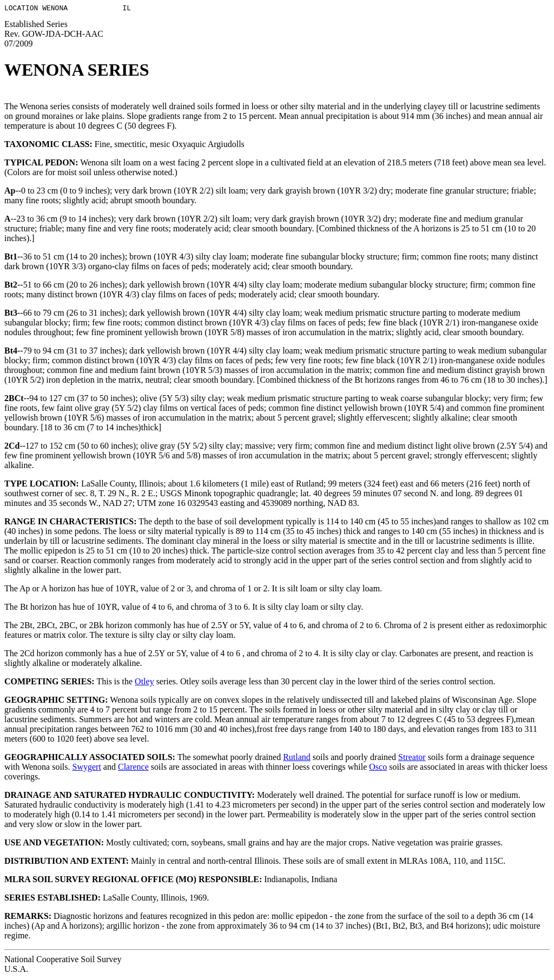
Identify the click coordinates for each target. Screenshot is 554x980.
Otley (144, 683)
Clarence (133, 768)
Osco (378, 768)
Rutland (297, 759)
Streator (412, 759)
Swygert (87, 768)
